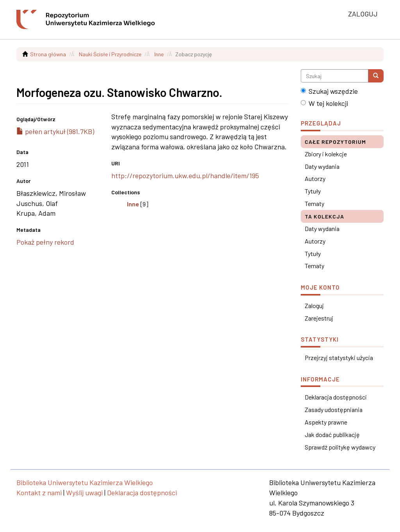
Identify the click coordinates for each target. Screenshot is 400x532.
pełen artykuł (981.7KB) (55, 131)
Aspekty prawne (326, 422)
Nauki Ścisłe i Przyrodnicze (110, 54)
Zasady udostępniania (334, 409)
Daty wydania (322, 166)
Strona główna (48, 54)
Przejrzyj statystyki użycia (339, 357)
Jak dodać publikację (332, 434)
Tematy (314, 203)
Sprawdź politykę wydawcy (340, 447)
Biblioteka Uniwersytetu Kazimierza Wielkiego (85, 482)
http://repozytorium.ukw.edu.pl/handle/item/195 (185, 176)
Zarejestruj (319, 318)
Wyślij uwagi (84, 493)
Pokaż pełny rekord (45, 242)
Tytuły (313, 191)
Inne (159, 54)
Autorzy (315, 178)
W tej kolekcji (324, 103)
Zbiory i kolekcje (326, 154)
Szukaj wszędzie (329, 91)
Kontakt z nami (39, 493)
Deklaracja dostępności (336, 397)
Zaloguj (314, 305)
